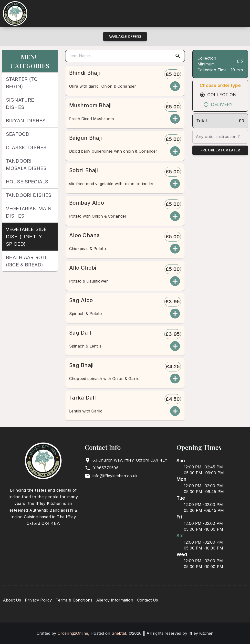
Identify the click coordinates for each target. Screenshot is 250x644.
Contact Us (148, 600)
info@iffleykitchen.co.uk (115, 476)
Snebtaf (119, 633)
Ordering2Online (73, 633)
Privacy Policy (38, 600)
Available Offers (125, 37)
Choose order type (220, 85)
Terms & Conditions (74, 600)
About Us (12, 600)
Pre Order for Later (220, 150)
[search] (126, 56)
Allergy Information (115, 600)
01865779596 (106, 468)
